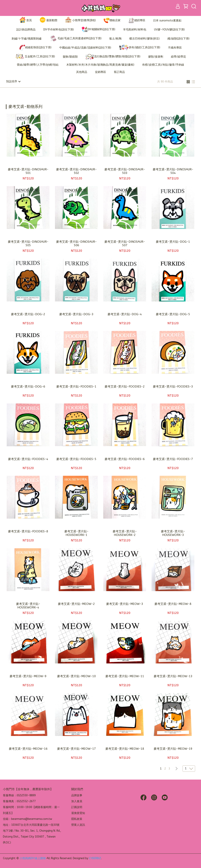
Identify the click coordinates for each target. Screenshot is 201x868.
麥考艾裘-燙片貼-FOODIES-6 (125, 459)
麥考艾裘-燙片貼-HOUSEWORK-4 (28, 605)
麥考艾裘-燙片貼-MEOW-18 (125, 749)
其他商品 (82, 72)
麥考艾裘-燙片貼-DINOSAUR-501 (28, 171)
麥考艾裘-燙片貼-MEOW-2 (76, 604)
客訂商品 (119, 72)
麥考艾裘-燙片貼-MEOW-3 (125, 604)
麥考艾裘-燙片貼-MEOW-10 (76, 676)
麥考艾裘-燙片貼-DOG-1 (173, 242)
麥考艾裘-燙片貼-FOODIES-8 (28, 531)
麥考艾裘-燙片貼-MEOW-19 (173, 749)
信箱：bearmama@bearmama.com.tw (27, 819)
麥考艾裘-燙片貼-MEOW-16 (28, 749)
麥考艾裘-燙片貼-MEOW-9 (28, 676)
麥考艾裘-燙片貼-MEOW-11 (125, 676)
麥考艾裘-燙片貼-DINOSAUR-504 (173, 171)
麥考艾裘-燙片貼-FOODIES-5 (76, 459)
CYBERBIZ (95, 858)
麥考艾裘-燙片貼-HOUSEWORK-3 (173, 533)
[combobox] (13, 106)
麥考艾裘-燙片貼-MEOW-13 (173, 676)
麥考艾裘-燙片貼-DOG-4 (125, 314)
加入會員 (77, 801)
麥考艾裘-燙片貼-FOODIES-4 (28, 459)
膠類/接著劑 (156, 57)
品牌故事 (77, 795)
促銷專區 (100, 72)
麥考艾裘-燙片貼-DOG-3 (76, 314)
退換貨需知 (78, 813)
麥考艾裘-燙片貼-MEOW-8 (173, 604)
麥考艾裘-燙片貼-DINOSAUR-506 (76, 243)
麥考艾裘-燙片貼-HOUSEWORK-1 (76, 533)
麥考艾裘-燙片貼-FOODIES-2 (125, 386)
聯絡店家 (112, 20)
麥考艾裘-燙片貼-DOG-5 (173, 314)
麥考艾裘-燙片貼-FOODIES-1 (76, 386)
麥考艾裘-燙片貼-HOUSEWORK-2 (125, 533)
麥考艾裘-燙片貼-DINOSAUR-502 (76, 171)
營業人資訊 (78, 825)
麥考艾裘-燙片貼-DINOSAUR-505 (28, 243)
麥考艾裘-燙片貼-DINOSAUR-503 (125, 171)
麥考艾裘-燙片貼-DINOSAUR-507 (125, 243)
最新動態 (48, 21)
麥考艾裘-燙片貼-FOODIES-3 (173, 386)
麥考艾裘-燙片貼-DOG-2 (28, 314)
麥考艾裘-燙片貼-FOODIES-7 (173, 459)
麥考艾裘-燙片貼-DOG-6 (28, 386)
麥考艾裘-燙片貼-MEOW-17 (76, 749)
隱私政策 (77, 819)
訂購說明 (77, 807)
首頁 (26, 21)
